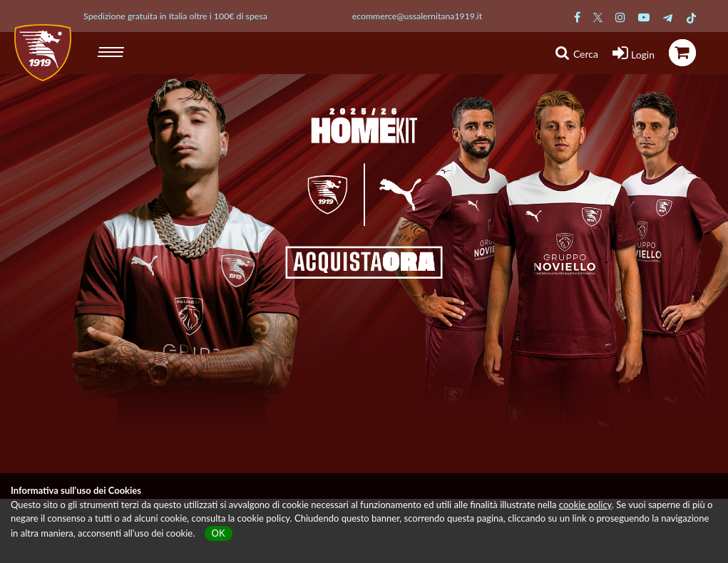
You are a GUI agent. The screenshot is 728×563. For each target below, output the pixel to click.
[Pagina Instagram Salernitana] (620, 17)
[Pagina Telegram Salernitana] (668, 17)
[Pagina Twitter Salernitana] (598, 17)
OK (219, 533)
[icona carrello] (682, 53)
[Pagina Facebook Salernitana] (577, 17)
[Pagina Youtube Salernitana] (644, 17)
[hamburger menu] (112, 50)
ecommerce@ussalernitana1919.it (417, 16)
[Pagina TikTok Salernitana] (691, 17)
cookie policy (585, 505)
